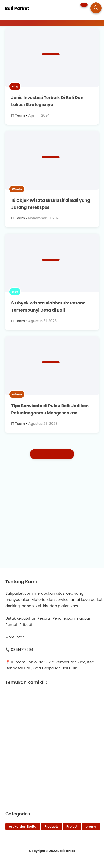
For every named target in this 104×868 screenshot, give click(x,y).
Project (72, 827)
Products (51, 827)
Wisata (17, 189)
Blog (15, 86)
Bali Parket (66, 851)
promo (91, 827)
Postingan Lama (52, 454)
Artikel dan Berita (23, 827)
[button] (84, 5)
